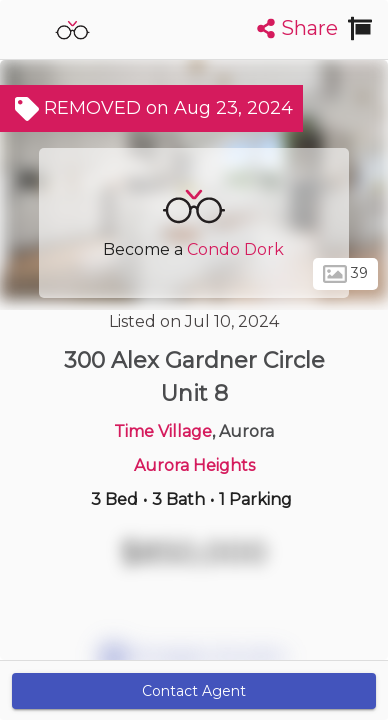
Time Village (163, 431)
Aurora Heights (194, 465)
